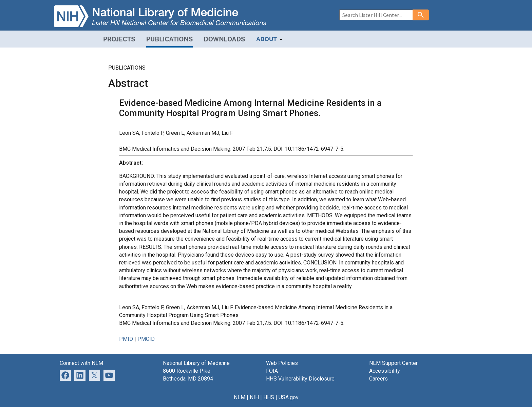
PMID (126, 339)
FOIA (272, 371)
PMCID (146, 339)
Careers (378, 379)
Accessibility (385, 371)
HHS (269, 397)
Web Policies (282, 363)
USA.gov (289, 397)
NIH (254, 397)
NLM (240, 397)
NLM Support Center (393, 363)
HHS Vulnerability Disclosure (300, 379)
